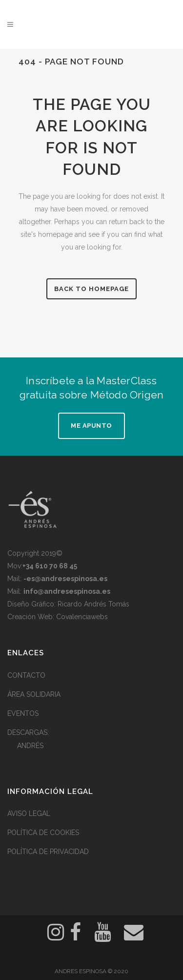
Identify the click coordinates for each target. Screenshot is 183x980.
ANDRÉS (30, 746)
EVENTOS (23, 713)
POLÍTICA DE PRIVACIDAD (48, 852)
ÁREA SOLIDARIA (34, 694)
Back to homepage (91, 289)
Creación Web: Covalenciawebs (58, 617)
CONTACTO (26, 675)
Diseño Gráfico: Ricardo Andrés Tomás (68, 604)
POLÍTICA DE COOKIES (43, 833)
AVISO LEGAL (29, 813)
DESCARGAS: (28, 732)
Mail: (57, 579)
